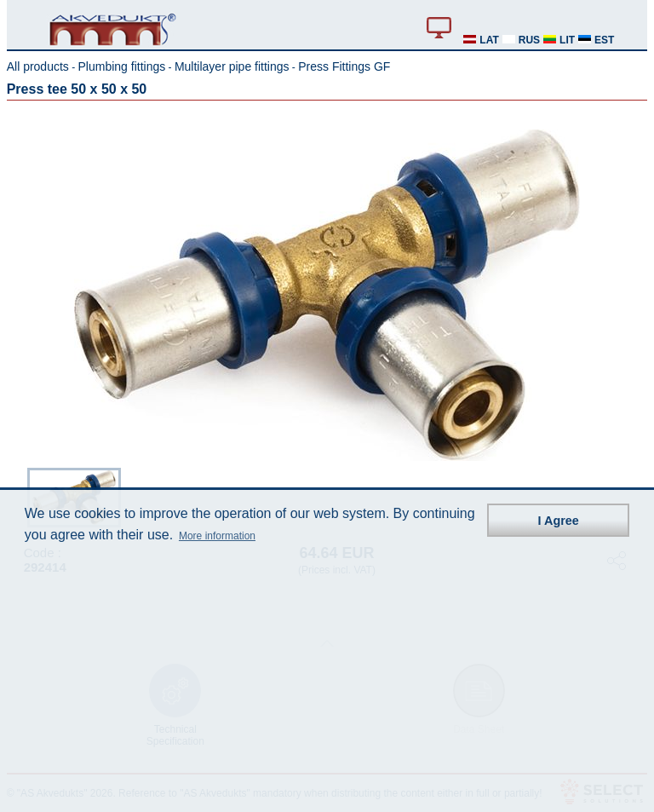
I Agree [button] (559, 521)
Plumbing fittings (122, 66)
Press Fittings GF (344, 66)
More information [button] (217, 536)
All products (38, 66)
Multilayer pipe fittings (232, 66)
